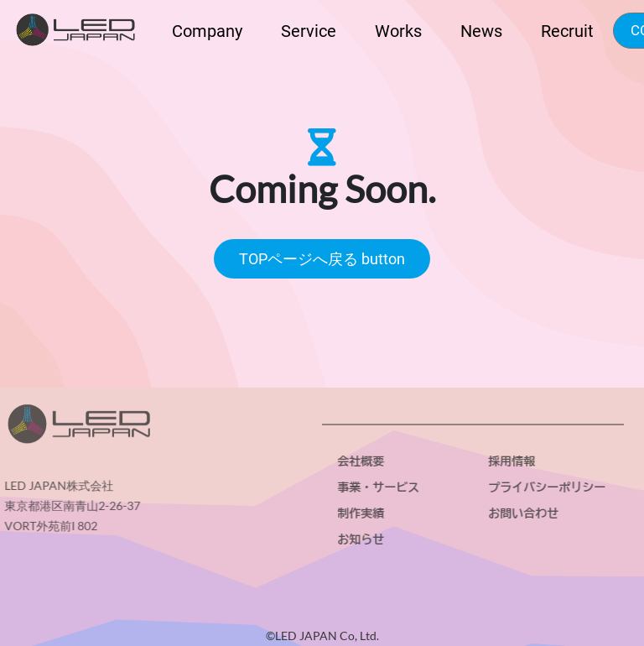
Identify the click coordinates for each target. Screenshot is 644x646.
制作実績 (363, 513)
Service (309, 31)
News (481, 31)
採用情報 (514, 461)
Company (207, 31)
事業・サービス (381, 487)
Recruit (567, 31)
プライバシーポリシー (549, 487)
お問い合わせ (526, 513)
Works (398, 31)
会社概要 (363, 461)
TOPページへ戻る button (322, 259)
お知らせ (363, 539)
